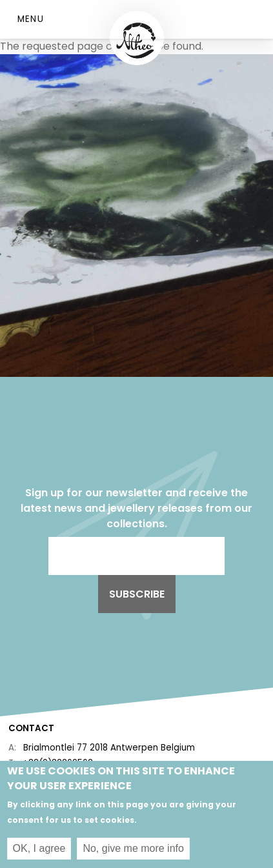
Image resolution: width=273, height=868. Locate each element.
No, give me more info (133, 853)
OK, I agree (39, 853)
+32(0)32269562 (58, 763)
